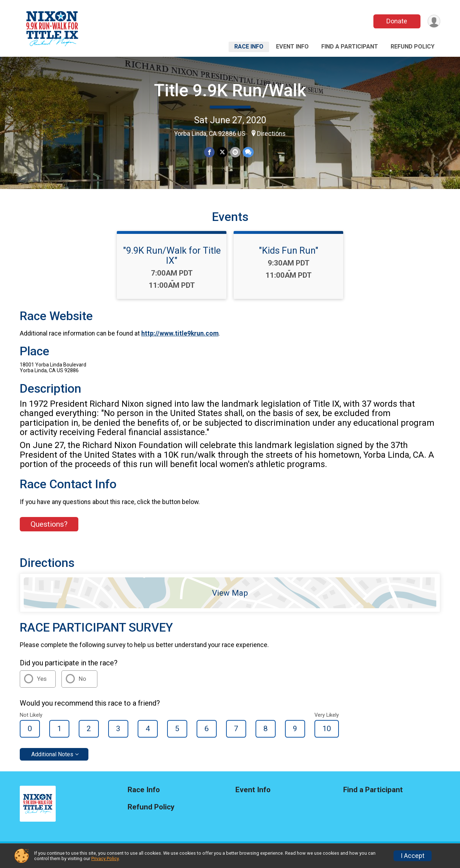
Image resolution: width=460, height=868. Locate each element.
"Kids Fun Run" (289, 255)
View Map (230, 597)
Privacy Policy (105, 858)
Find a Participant (350, 47)
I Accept (413, 856)
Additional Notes (52, 759)
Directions (271, 134)
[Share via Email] (235, 152)
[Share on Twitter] (222, 152)
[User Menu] (434, 21)
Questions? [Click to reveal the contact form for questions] (49, 528)
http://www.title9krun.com (180, 338)
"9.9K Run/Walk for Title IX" (172, 260)
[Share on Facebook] (210, 152)
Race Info (249, 47)
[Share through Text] (248, 152)
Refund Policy (413, 47)
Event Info (292, 47)
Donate (396, 21)
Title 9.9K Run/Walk (230, 90)
